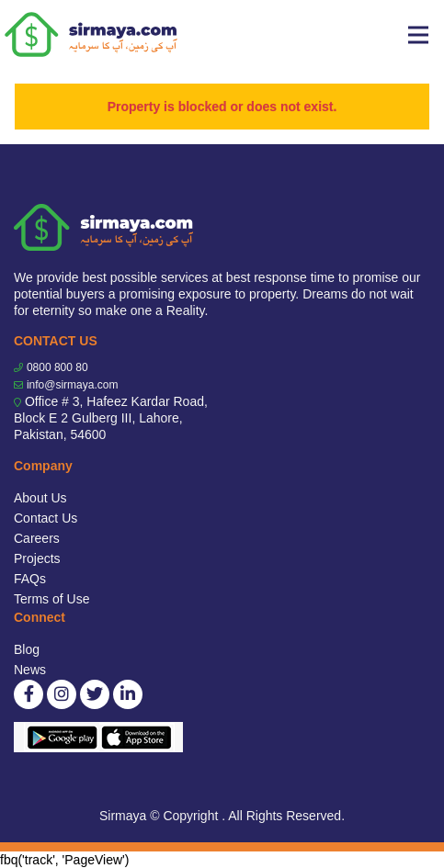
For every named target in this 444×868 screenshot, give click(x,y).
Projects (37, 558)
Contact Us (46, 518)
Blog (27, 649)
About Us (40, 498)
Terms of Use (51, 599)
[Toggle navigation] (418, 35)
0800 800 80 (57, 367)
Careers (37, 538)
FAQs (30, 579)
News (30, 670)
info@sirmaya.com (73, 385)
